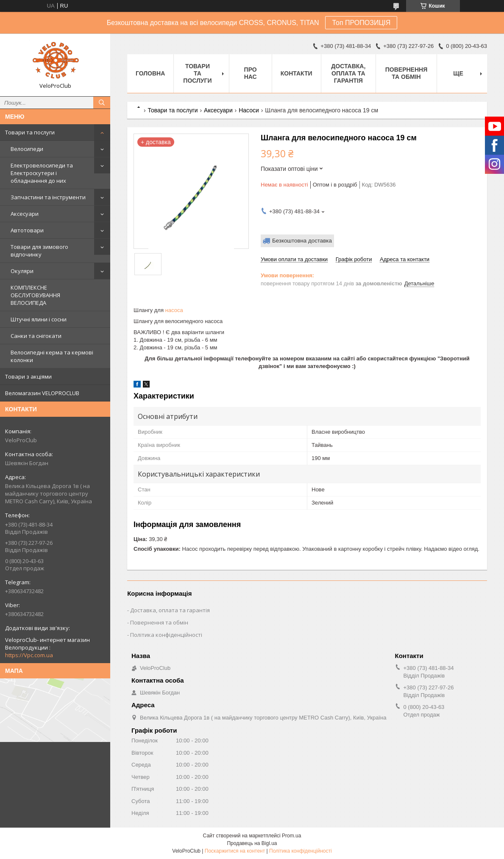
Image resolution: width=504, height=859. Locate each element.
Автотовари (27, 230)
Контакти (297, 73)
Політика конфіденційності (166, 635)
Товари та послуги (30, 132)
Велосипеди (27, 149)
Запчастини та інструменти (48, 197)
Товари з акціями (28, 377)
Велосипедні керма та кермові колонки (52, 356)
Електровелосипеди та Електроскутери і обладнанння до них (42, 173)
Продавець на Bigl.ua (252, 843)
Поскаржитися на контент (235, 851)
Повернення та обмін (406, 73)
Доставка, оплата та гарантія (348, 73)
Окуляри (22, 271)
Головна (150, 73)
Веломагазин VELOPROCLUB (42, 393)
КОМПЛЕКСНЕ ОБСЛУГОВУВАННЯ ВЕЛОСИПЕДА (35, 295)
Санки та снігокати (36, 336)
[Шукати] (102, 103)
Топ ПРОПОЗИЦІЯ (361, 23)
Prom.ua (291, 836)
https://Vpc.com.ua (29, 655)
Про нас (251, 73)
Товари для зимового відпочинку (39, 251)
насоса (174, 310)
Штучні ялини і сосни (39, 319)
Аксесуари (25, 214)
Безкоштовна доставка (302, 241)
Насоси (249, 110)
